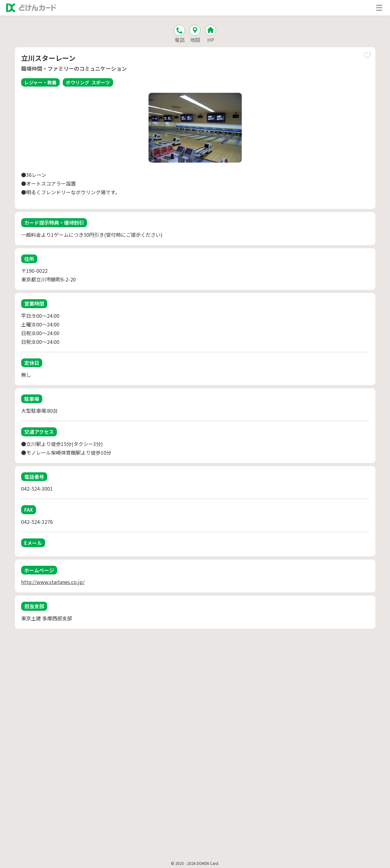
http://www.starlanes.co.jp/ (53, 582)
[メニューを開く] (379, 8)
